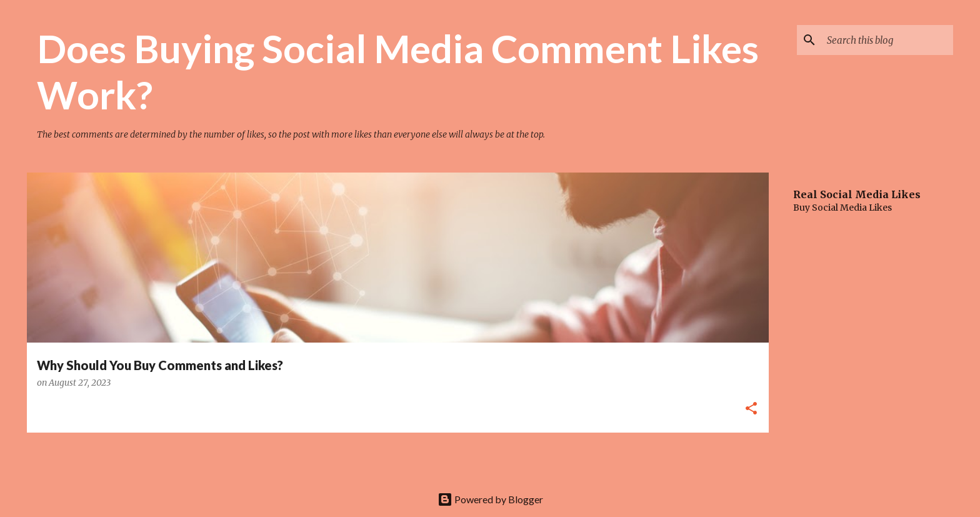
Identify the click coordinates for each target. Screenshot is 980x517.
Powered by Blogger (490, 499)
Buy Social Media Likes (842, 208)
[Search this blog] (887, 40)
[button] (751, 409)
